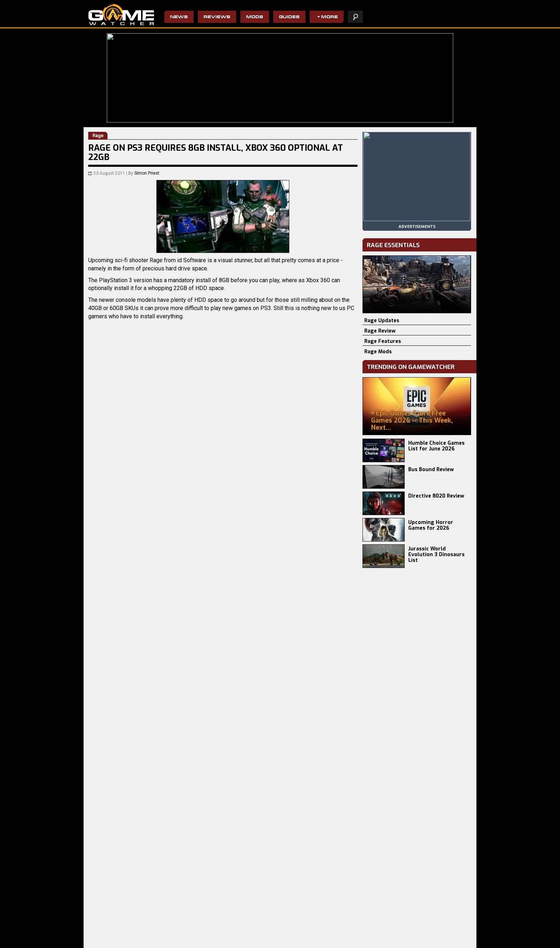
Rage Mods (378, 352)
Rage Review (380, 331)
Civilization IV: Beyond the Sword (309, 930)
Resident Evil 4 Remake (300, 941)
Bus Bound (162, 935)
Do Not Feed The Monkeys (240, 930)
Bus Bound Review (431, 470)
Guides (289, 17)
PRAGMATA (163, 941)
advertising (452, 939)
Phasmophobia (104, 941)
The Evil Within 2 (230, 941)
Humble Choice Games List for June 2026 (436, 446)
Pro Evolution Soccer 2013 (302, 935)
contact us (418, 939)
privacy (371, 939)
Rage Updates (382, 321)
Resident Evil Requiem (111, 930)
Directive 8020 (166, 930)
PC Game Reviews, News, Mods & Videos (121, 15)
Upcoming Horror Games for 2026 (431, 525)
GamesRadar (123, 585)
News (179, 17)
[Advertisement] (223, 708)
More (329, 17)
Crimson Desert (104, 935)
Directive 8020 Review (436, 496)
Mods (255, 17)
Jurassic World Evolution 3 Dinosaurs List (436, 555)
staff (392, 939)
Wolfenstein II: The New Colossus (247, 935)
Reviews (217, 17)
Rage (133, 578)
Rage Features (383, 341)
